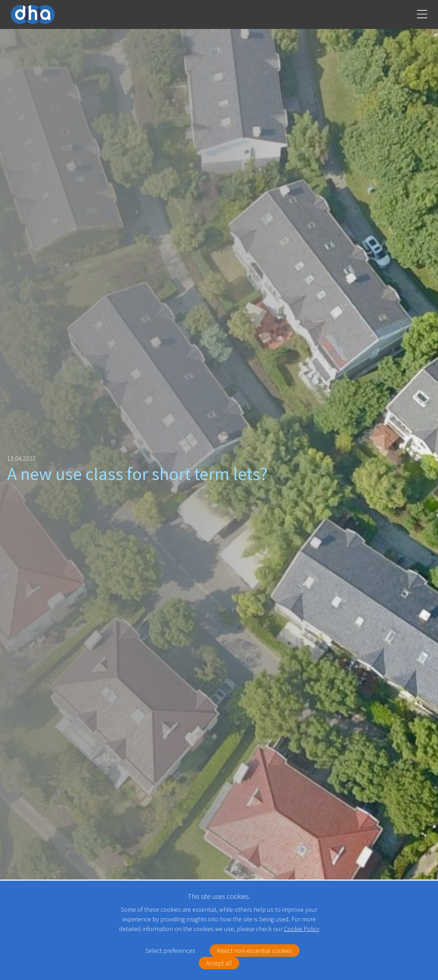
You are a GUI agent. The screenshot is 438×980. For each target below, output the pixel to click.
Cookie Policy (302, 929)
